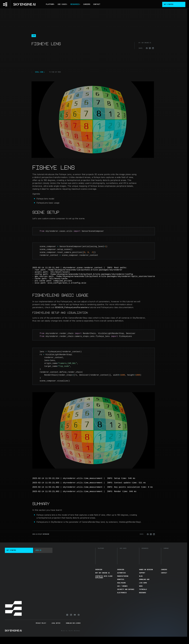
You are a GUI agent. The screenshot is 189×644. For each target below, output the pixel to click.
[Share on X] (150, 48)
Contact (97, 4)
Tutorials (143, 597)
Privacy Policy (41, 630)
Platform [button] (50, 4)
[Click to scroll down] (93, 72)
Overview (99, 577)
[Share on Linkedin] (153, 48)
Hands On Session (146, 577)
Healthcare (121, 590)
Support (142, 580)
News (141, 593)
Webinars (143, 600)
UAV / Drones (122, 593)
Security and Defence (126, 597)
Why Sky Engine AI (103, 580)
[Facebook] (79, 622)
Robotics (121, 587)
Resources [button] (75, 4)
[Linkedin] (71, 622)
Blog (141, 583)
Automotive (121, 580)
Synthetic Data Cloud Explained (104, 584)
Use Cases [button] (63, 4)
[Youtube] (75, 622)
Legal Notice (56, 630)
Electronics (122, 600)
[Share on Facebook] (147, 48)
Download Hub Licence (73, 630)
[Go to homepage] (18, 4)
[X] (67, 622)
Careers (87, 4)
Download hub (144, 587)
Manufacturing (123, 583)
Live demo (143, 590)
